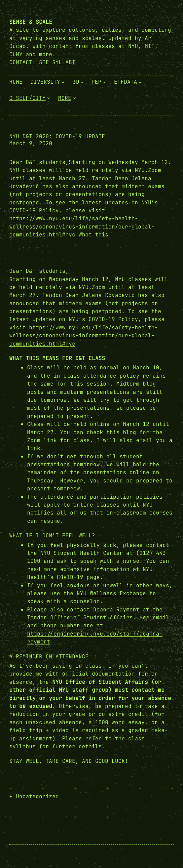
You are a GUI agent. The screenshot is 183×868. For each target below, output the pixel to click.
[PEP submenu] (104, 82)
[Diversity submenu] (63, 82)
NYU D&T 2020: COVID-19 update (57, 136)
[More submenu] (74, 98)
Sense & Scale (31, 22)
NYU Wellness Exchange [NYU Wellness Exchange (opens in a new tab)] (111, 593)
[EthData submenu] (140, 82)
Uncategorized (37, 796)
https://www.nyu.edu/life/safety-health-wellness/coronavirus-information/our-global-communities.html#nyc (84, 335)
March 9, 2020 (31, 143)
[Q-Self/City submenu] (49, 98)
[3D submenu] (82, 82)
